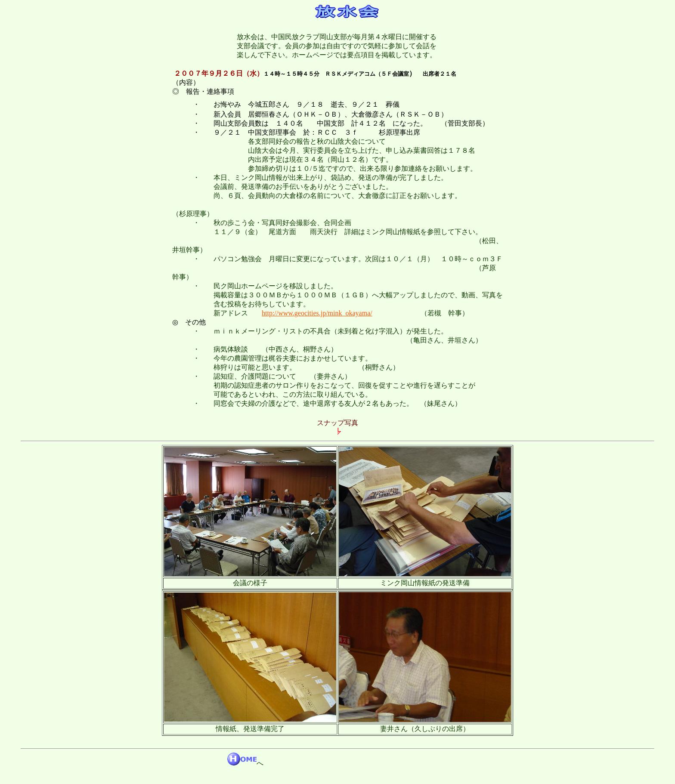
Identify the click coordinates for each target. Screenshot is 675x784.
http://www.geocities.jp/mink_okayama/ (317, 313)
